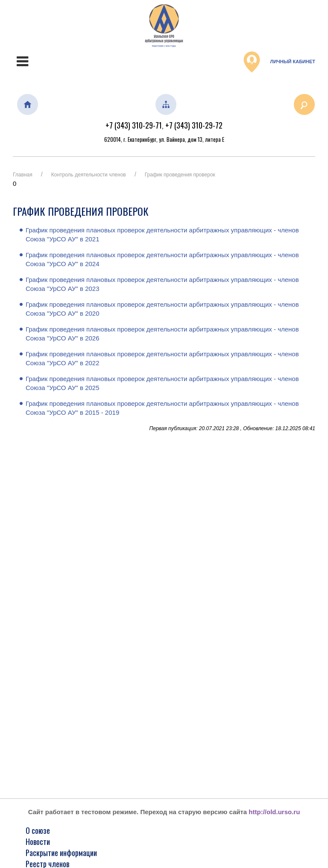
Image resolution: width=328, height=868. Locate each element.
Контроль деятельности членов (89, 175)
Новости (38, 842)
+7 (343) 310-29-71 (134, 125)
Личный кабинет (279, 62)
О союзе (38, 830)
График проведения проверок (180, 175)
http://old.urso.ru (274, 812)
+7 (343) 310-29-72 (194, 125)
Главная (23, 175)
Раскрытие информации (61, 853)
